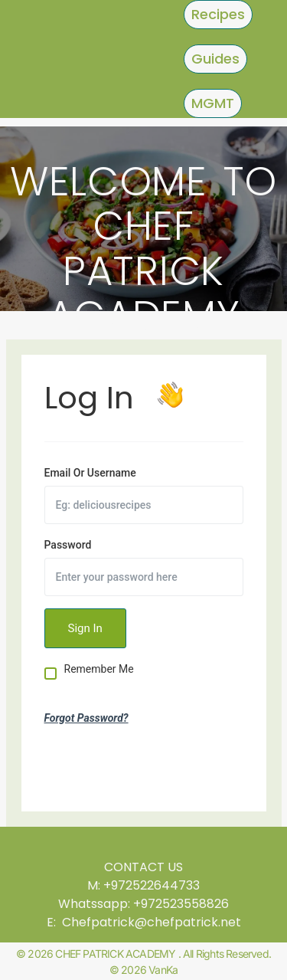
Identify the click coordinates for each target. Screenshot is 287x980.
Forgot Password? (86, 718)
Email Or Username (90, 473)
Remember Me (99, 669)
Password (68, 545)
